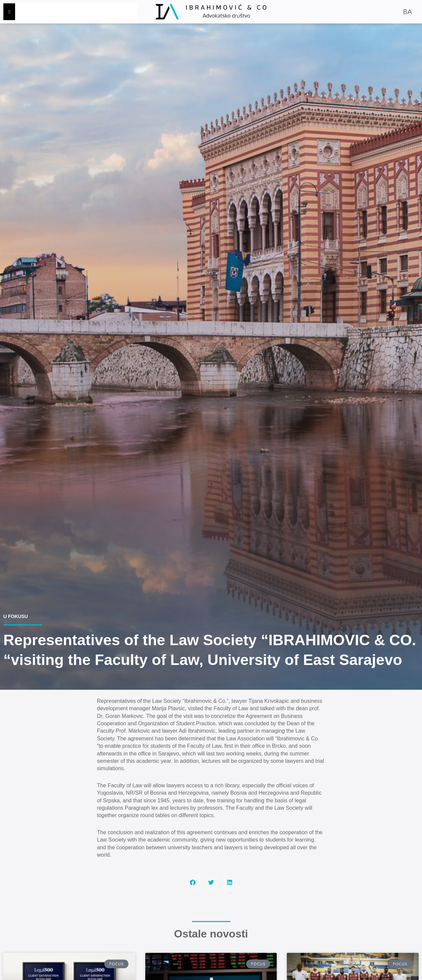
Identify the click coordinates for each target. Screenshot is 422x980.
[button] (193, 882)
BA (407, 12)
